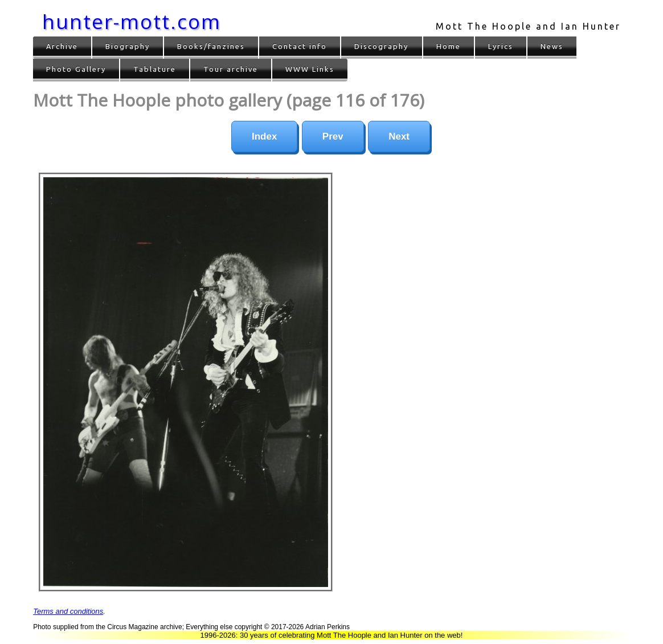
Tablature (155, 69)
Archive (62, 46)
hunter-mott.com (132, 21)
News (552, 46)
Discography (381, 46)
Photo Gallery (76, 69)
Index (264, 136)
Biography (128, 46)
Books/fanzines (211, 46)
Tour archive (231, 69)
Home (449, 46)
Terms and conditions (68, 611)
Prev (333, 136)
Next (399, 136)
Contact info (300, 46)
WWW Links (310, 69)
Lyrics (501, 46)
